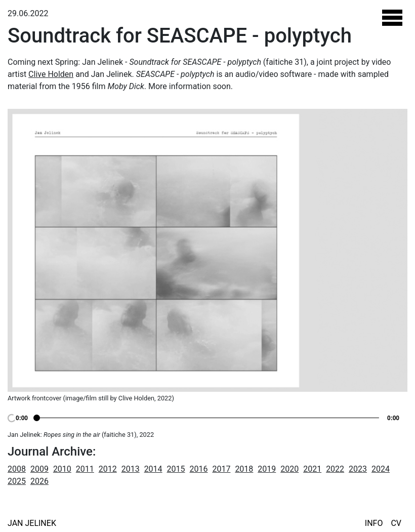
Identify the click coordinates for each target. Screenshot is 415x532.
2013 (131, 469)
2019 (267, 469)
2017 (221, 469)
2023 (358, 469)
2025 (17, 481)
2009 (39, 469)
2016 (199, 469)
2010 (62, 469)
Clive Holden (51, 74)
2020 (289, 469)
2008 (17, 469)
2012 (108, 469)
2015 (176, 469)
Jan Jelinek (32, 523)
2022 (335, 469)
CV (396, 523)
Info (374, 523)
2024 (381, 469)
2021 (312, 469)
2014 (153, 469)
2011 (85, 469)
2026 (39, 481)
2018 (244, 469)
